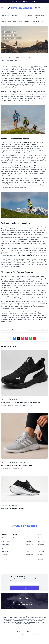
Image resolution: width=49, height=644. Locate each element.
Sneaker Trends (23, 462)
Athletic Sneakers (6, 538)
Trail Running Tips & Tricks (9, 60)
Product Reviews (13, 399)
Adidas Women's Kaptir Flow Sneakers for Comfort (19, 465)
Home (3, 22)
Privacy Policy (41, 551)
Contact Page (41, 541)
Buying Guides (29, 541)
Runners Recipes (30, 548)
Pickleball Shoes (5, 545)
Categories (4, 555)
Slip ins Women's (5, 551)
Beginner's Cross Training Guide (38, 329)
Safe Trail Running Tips (9, 329)
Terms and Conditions (34, 634)
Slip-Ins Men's (5, 548)
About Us (40, 538)
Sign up (25, 588)
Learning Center (18, 22)
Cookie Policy (41, 545)
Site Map (40, 555)
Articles (9, 22)
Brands (15, 538)
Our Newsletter (41, 548)
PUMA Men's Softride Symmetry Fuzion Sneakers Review (21, 402)
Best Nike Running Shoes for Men (13, 509)
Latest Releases (29, 555)
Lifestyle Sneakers (6, 541)
